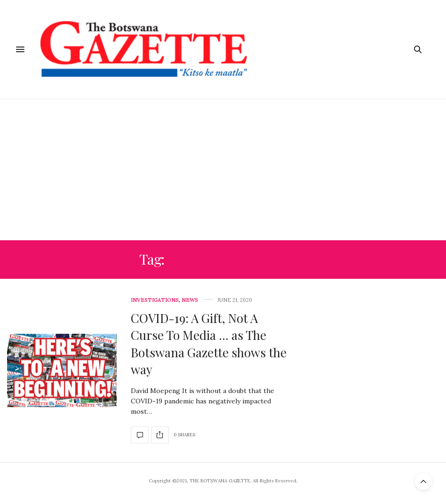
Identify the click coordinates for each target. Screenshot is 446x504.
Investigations (155, 300)
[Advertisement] (223, 170)
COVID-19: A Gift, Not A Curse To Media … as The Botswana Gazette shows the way (209, 344)
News (190, 300)
